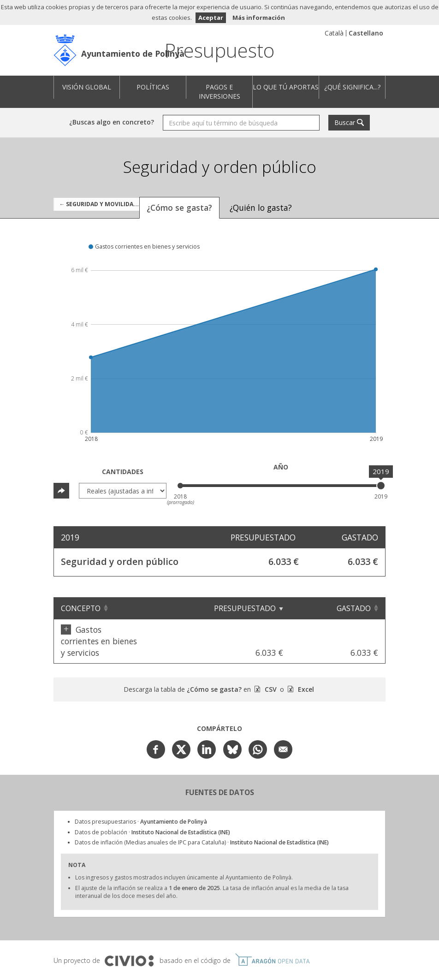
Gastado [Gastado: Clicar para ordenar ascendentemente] (354, 608)
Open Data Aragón (272, 937)
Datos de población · (152, 809)
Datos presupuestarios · (141, 799)
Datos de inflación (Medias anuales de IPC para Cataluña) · (202, 819)
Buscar (345, 122)
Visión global (87, 87)
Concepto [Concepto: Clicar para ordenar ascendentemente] (81, 608)
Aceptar (211, 18)
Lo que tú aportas (286, 87)
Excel (305, 666)
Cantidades (123, 472)
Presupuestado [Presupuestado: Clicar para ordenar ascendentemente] (282, 608)
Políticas (153, 87)
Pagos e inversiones (219, 92)
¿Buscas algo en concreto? (112, 122)
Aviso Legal (155, 962)
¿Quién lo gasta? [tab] (261, 208)
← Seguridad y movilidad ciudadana (102, 204)
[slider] (381, 486)
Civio (129, 938)
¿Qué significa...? (352, 87)
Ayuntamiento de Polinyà (133, 53)
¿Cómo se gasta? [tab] (179, 208)
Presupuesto (219, 50)
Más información (259, 18)
